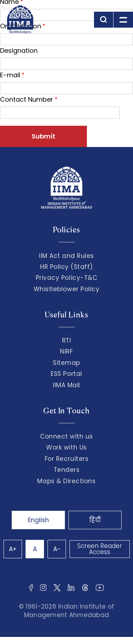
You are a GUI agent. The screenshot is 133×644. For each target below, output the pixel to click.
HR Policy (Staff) (66, 267)
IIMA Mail (66, 385)
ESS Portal (66, 374)
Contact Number (27, 99)
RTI (67, 340)
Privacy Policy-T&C (67, 278)
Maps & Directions (66, 481)
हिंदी (95, 520)
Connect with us (66, 436)
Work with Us (66, 447)
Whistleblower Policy (67, 289)
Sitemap (66, 363)
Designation (19, 50)
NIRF (66, 351)
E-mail (10, 75)
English (38, 520)
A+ (13, 549)
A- (57, 549)
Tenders (67, 470)
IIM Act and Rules (66, 256)
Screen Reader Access (100, 549)
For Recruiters (66, 459)
